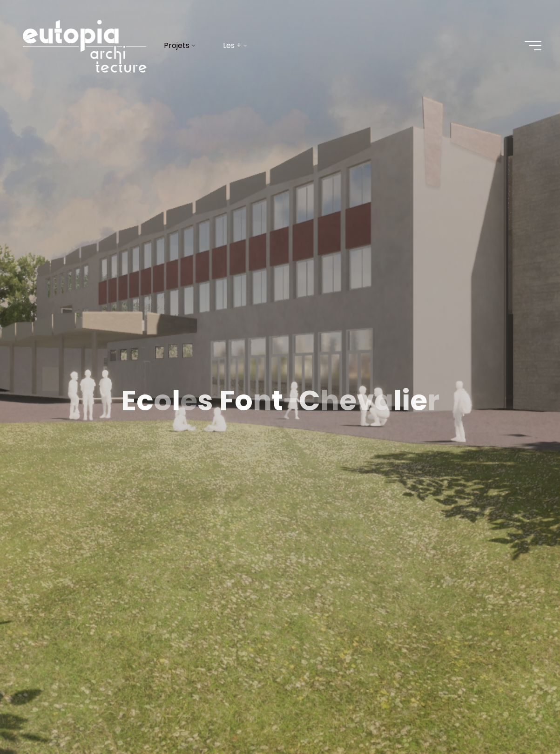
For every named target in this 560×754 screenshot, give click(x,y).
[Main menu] (533, 46)
